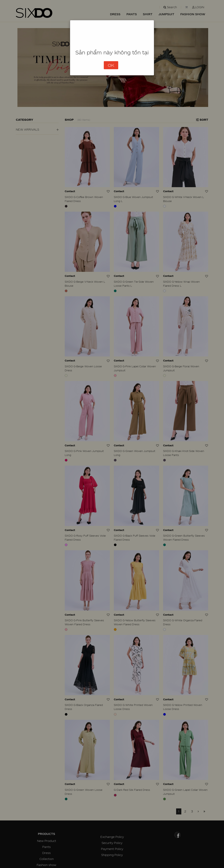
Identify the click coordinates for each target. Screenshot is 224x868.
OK (111, 65)
